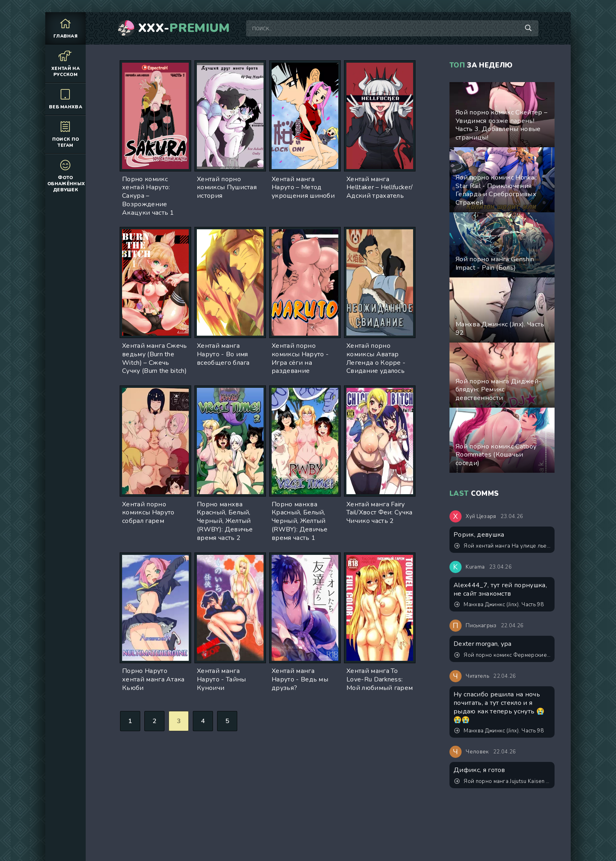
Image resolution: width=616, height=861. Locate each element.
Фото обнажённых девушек (66, 176)
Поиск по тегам (65, 134)
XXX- (184, 28)
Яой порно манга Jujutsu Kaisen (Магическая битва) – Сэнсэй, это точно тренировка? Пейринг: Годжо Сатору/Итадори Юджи (502, 781)
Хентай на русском (65, 63)
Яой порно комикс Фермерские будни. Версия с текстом (502, 655)
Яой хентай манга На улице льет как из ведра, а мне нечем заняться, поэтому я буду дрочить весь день (502, 546)
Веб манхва (65, 99)
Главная (65, 28)
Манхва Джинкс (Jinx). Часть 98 (499, 605)
